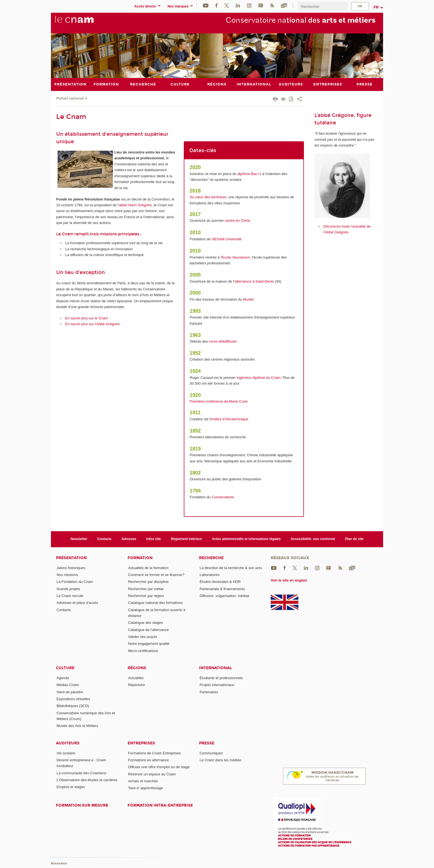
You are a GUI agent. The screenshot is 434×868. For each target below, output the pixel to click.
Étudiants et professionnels (221, 678)
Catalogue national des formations (155, 603)
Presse (207, 743)
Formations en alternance (148, 760)
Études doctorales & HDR (220, 582)
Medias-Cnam (68, 685)
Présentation (71, 558)
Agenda (63, 678)
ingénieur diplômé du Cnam (259, 377)
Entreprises (141, 743)
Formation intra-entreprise (160, 805)
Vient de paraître (70, 692)
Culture (65, 668)
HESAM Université (227, 239)
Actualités (136, 678)
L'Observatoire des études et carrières (87, 780)
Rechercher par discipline (148, 582)
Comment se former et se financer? (156, 575)
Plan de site (354, 539)
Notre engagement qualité (149, 644)
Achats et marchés (143, 781)
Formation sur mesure (82, 805)
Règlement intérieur (186, 539)
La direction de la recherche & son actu (231, 568)
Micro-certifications (143, 651)
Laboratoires (210, 575)
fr (376, 7)
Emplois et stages (71, 787)
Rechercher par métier (146, 589)
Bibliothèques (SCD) (73, 706)
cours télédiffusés (223, 341)
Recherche (211, 558)
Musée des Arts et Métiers (77, 726)
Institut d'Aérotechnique (229, 419)
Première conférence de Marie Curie (219, 401)
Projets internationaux (217, 685)
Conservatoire (223, 497)
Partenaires (209, 692)
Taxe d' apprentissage (146, 788)
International (215, 668)
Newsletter (79, 539)
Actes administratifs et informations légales (246, 539)
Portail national (70, 98)
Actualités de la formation (148, 568)
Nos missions (67, 575)
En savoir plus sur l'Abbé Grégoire (93, 324)
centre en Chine (237, 221)
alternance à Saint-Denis (254, 281)
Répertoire (137, 685)
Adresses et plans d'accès (77, 603)
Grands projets (68, 589)
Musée (248, 299)
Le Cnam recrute (70, 595)
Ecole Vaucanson (236, 257)
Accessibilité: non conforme (313, 539)
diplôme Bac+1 (249, 174)
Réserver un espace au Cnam (152, 774)
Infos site (154, 539)
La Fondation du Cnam (75, 582)
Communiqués (211, 753)
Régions (137, 668)
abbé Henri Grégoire (135, 205)
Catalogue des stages (146, 623)
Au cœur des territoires (208, 197)
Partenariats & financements (222, 589)
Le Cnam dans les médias (220, 760)
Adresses (129, 539)
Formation (140, 558)
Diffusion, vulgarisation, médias (224, 595)
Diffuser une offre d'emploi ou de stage (159, 767)
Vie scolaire (66, 753)
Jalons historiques (71, 568)
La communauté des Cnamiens (81, 773)
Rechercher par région (146, 595)
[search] (322, 6)
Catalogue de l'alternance (148, 630)
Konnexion (59, 863)
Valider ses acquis (143, 636)
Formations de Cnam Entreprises (155, 753)
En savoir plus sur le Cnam (87, 318)
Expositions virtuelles (73, 699)
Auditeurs (68, 743)
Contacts (104, 539)
